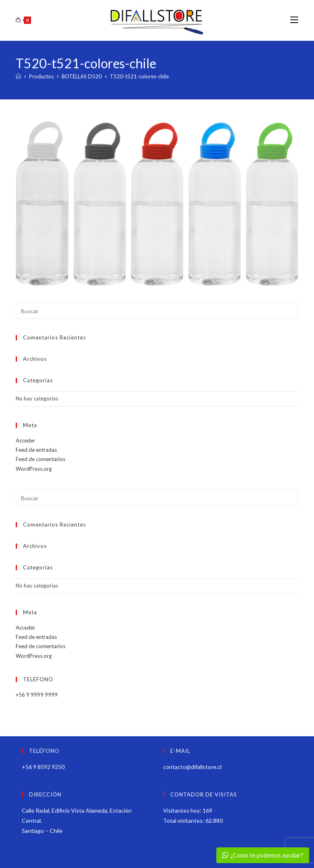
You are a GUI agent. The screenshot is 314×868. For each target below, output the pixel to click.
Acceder (25, 440)
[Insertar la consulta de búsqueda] (157, 311)
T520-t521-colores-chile (139, 76)
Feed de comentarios (41, 459)
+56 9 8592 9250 (43, 767)
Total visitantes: (184, 821)
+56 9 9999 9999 (37, 695)
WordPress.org (34, 469)
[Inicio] (18, 76)
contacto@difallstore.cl (192, 767)
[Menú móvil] (294, 20)
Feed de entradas (36, 450)
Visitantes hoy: (183, 810)
